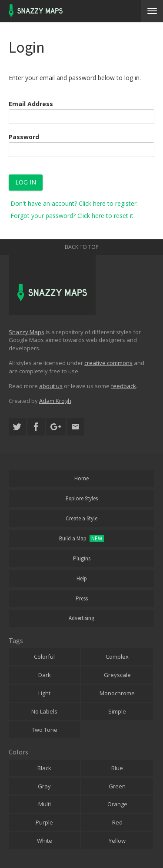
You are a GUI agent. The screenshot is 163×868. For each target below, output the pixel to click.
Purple (44, 822)
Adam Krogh (55, 401)
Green (117, 786)
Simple (117, 711)
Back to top (82, 247)
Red (117, 822)
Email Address (31, 104)
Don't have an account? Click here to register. (74, 203)
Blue (117, 768)
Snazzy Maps (27, 332)
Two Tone (45, 730)
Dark (45, 675)
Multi (45, 804)
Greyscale (117, 675)
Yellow (117, 841)
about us (51, 386)
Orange (117, 804)
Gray (44, 786)
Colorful (44, 657)
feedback (123, 386)
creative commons (108, 363)
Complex (117, 657)
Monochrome (117, 693)
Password (24, 137)
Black (44, 768)
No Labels (44, 711)
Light (44, 693)
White (45, 841)
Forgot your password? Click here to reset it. (73, 216)
